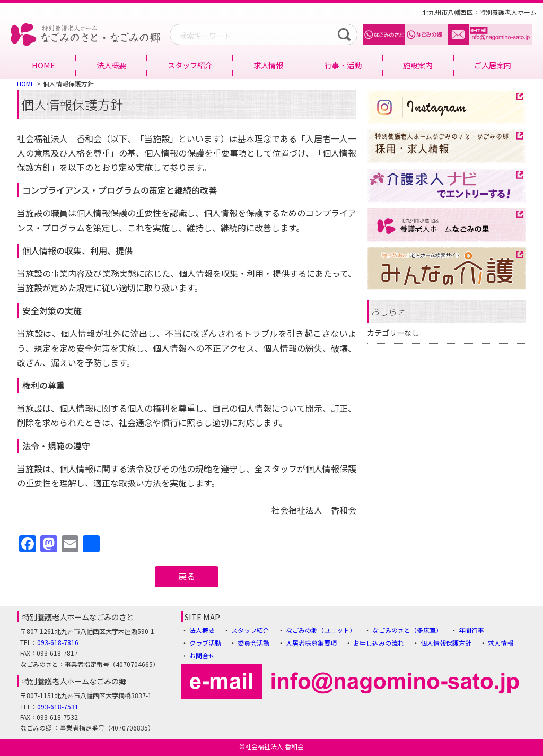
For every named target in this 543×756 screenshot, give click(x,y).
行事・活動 (343, 65)
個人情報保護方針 (446, 643)
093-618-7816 (58, 642)
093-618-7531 (58, 706)
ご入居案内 (493, 65)
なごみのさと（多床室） (407, 630)
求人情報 (268, 65)
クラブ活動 (205, 643)
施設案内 (418, 65)
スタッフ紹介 (190, 65)
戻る (187, 576)
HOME (43, 65)
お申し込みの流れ (379, 643)
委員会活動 (253, 643)
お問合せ (202, 655)
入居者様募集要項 (311, 643)
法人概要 (111, 65)
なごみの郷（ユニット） (321, 630)
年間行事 (471, 630)
